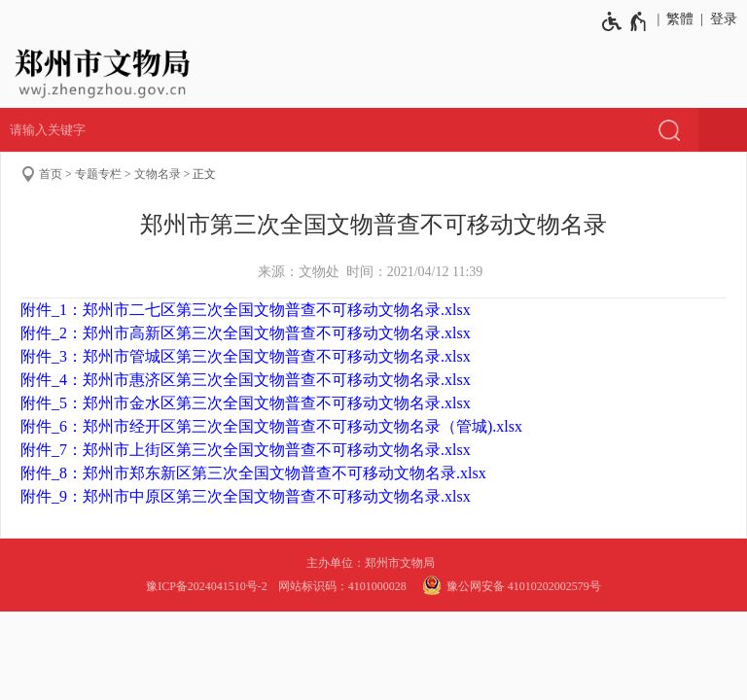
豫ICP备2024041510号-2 (207, 586)
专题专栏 (98, 174)
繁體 (680, 19)
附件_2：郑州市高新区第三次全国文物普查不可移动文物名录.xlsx (246, 333)
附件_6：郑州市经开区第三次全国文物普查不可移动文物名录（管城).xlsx (271, 426)
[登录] (720, 19)
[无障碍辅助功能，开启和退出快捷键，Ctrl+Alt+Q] (625, 21)
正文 (204, 174)
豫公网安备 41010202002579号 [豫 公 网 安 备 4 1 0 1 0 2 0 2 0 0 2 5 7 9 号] (509, 585)
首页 (51, 174)
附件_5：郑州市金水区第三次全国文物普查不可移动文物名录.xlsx (246, 403)
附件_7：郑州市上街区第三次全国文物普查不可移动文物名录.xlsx (246, 450)
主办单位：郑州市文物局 (373, 563)
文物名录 (158, 174)
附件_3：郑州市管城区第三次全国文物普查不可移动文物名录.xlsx (246, 356)
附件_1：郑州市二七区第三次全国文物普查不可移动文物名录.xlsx (246, 310)
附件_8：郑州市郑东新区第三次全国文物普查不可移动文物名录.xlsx (253, 473)
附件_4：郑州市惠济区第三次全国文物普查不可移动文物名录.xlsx (246, 380)
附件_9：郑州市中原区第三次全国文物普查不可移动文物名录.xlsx (246, 496)
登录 (724, 19)
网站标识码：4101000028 (344, 586)
